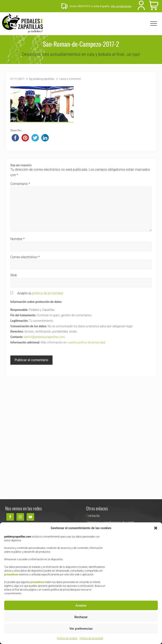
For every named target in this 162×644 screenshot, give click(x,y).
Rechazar (81, 617)
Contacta (93, 516)
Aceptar (81, 605)
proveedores (11, 575)
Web (14, 275)
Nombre (18, 239)
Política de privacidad (91, 638)
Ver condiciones (121, 6)
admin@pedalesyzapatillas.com (44, 337)
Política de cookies (67, 638)
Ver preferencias (81, 629)
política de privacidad (47, 293)
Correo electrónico (25, 257)
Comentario (20, 184)
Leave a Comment (70, 79)
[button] (156, 528)
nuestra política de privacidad (86, 342)
